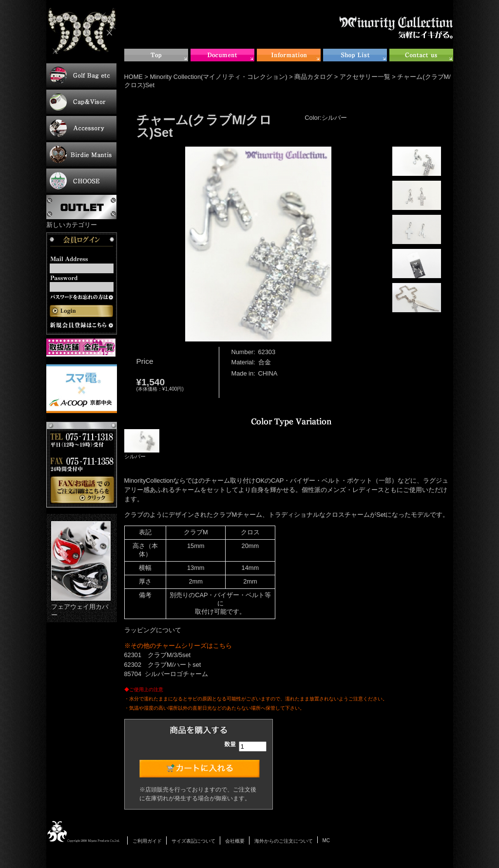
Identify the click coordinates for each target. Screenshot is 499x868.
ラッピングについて (153, 630)
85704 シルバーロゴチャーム (166, 674)
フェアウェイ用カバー (81, 570)
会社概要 (235, 841)
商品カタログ (313, 77)
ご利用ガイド (147, 841)
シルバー (142, 444)
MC (326, 840)
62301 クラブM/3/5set (158, 655)
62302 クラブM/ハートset (163, 665)
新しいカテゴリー (72, 225)
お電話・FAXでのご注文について (82, 465)
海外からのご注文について (284, 841)
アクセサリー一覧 (365, 77)
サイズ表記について (193, 841)
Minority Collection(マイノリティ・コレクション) (219, 77)
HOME (134, 77)
